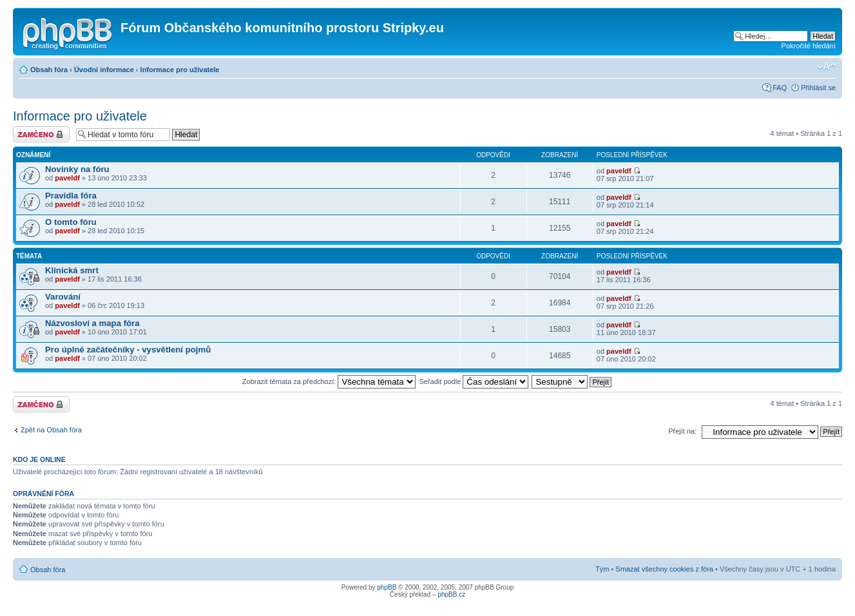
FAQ (780, 88)
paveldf (67, 178)
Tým (602, 569)
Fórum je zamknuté (41, 134)
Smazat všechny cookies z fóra (664, 569)
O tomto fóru (71, 222)
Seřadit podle (474, 381)
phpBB (387, 587)
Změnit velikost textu (826, 67)
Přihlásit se (818, 88)
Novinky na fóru (77, 169)
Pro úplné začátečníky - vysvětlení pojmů (128, 350)
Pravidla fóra (71, 196)
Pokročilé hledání (809, 46)
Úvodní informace (104, 70)
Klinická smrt (72, 270)
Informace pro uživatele (180, 70)
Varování (63, 297)
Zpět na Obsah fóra (51, 430)
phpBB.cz (451, 594)
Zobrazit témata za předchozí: (329, 381)
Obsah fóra (49, 70)
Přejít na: (682, 431)
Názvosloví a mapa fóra (92, 323)
